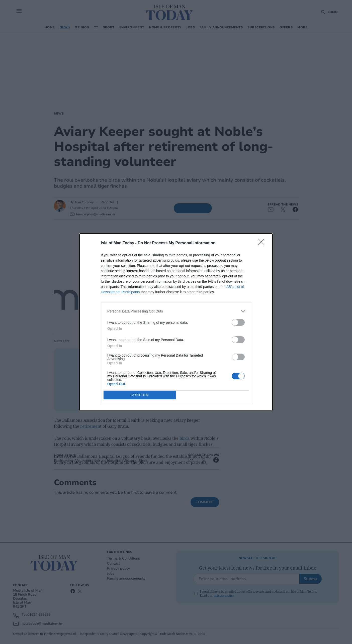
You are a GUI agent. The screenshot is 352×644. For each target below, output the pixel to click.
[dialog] (176, 322)
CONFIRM (140, 395)
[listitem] (176, 311)
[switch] (238, 322)
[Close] (263, 243)
